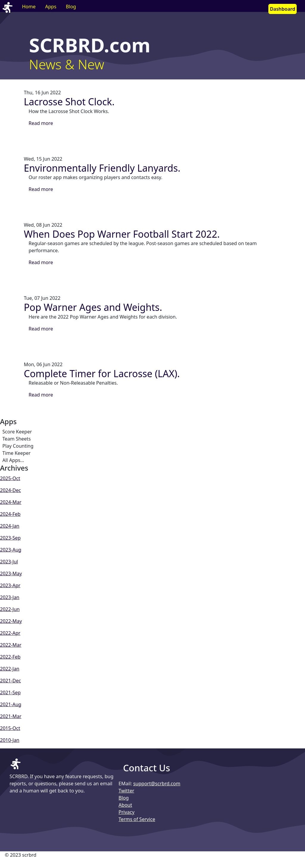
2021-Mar (11, 716)
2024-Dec (10, 490)
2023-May (11, 574)
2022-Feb (10, 657)
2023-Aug (11, 550)
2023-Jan (10, 597)
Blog (71, 7)
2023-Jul (9, 562)
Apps (51, 7)
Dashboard (283, 9)
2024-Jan (10, 526)
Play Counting (18, 446)
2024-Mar (11, 502)
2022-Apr (10, 633)
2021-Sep (10, 692)
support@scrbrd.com (157, 784)
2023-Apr (10, 585)
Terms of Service (137, 819)
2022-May (11, 621)
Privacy (126, 812)
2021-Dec (10, 681)
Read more (41, 123)
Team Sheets (17, 439)
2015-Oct (10, 728)
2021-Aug (11, 704)
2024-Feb (10, 514)
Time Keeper (17, 453)
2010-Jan (10, 740)
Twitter (126, 791)
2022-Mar (11, 645)
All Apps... (13, 460)
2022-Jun (10, 609)
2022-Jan (10, 669)
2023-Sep (10, 538)
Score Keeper (17, 432)
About (125, 805)
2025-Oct (10, 478)
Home (29, 7)
